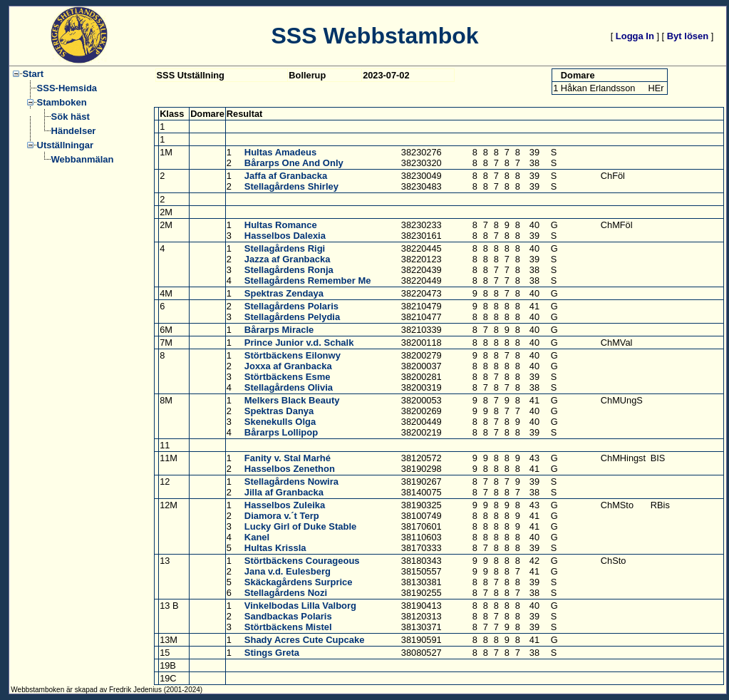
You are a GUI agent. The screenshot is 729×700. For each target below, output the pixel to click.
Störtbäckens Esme (288, 377)
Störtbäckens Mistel (288, 627)
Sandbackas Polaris (288, 616)
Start (33, 74)
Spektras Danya (279, 411)
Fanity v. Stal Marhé (288, 458)
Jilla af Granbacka (284, 492)
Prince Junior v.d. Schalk (299, 343)
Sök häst (71, 117)
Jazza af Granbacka (288, 259)
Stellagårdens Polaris (291, 306)
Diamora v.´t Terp (282, 516)
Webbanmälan (83, 159)
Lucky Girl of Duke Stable (301, 526)
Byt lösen (688, 36)
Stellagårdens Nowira (291, 482)
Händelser (74, 131)
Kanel (257, 537)
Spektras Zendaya (284, 293)
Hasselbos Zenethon (290, 469)
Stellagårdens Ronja (289, 270)
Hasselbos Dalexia (285, 236)
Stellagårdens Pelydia (292, 317)
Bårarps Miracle (279, 330)
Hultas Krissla (275, 548)
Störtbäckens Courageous (302, 561)
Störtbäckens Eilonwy (293, 355)
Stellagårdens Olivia (289, 387)
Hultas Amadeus (280, 152)
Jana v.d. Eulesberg (288, 571)
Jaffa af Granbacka (286, 176)
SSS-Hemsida (67, 88)
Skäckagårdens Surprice (299, 582)
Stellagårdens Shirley (291, 186)
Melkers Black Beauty (292, 400)
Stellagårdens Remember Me (308, 280)
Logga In (635, 36)
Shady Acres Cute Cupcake (305, 640)
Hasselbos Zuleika (285, 505)
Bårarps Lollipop (281, 432)
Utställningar (65, 145)
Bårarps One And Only (294, 163)
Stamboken (62, 102)
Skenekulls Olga (280, 422)
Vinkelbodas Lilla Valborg (300, 606)
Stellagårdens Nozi (286, 593)
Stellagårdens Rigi (285, 248)
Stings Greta (272, 653)
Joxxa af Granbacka (288, 366)
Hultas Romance (281, 225)
